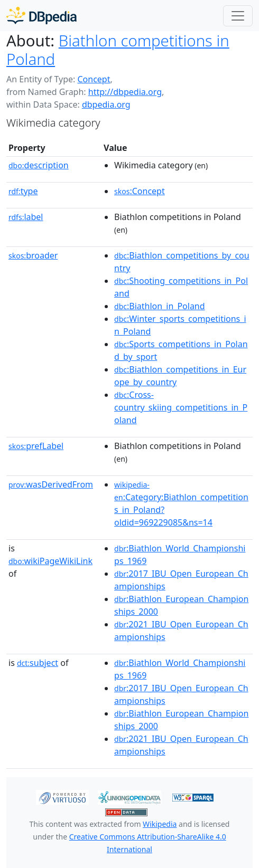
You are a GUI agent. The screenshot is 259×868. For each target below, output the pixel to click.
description (39, 165)
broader (33, 255)
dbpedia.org (106, 104)
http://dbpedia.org (125, 92)
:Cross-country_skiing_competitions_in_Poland (181, 407)
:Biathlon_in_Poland (160, 306)
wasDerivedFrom (51, 484)
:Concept (140, 191)
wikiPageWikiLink (50, 561)
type (23, 191)
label (26, 217)
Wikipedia (160, 824)
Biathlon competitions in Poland (118, 50)
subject (38, 663)
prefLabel (36, 446)
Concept (94, 79)
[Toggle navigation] (238, 16)
